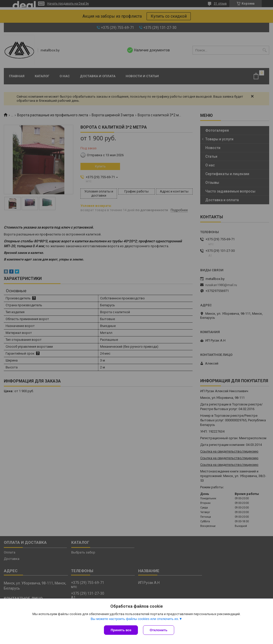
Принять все (121, 630)
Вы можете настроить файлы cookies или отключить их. (135, 619)
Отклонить (158, 630)
